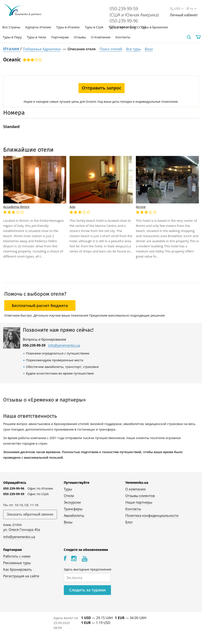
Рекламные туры (17, 563)
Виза (149, 49)
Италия (12, 49)
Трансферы (73, 509)
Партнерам (60, 37)
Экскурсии (72, 502)
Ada (72, 207)
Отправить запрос (102, 88)
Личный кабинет (184, 15)
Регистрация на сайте (21, 576)
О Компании (101, 37)
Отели (69, 496)
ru (193, 8)
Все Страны (11, 27)
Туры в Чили (36, 37)
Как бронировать (18, 569)
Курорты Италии (38, 27)
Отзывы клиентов (140, 496)
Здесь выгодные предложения (87, 569)
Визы (68, 522)
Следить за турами (87, 590)
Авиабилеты (74, 516)
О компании (135, 489)
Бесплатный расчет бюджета (40, 305)
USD (179, 8)
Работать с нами (17, 556)
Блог (129, 522)
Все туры (133, 49)
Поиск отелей (111, 49)
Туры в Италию (68, 27)
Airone (141, 207)
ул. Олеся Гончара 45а (22, 530)
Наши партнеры (139, 502)
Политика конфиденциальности (152, 516)
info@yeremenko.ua (64, 345)
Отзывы (80, 37)
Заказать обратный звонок (30, 514)
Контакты (123, 37)
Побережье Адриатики (42, 49)
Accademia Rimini (16, 207)
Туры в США (94, 27)
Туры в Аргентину (122, 27)
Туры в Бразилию (154, 27)
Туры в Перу (12, 37)
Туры (68, 489)
